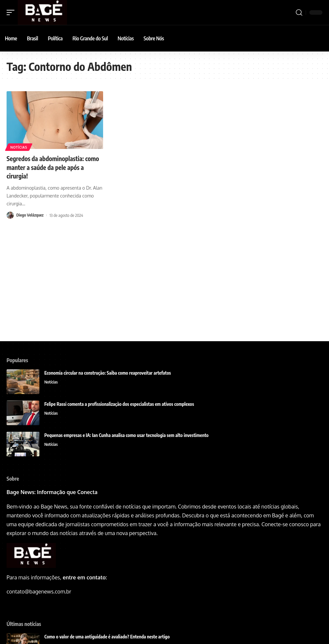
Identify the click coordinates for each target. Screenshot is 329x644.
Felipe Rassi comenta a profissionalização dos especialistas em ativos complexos (120, 404)
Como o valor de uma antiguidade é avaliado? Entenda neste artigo (107, 637)
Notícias (19, 147)
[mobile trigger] (12, 12)
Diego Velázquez (30, 215)
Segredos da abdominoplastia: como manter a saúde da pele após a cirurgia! (53, 167)
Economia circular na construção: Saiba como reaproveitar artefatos (108, 373)
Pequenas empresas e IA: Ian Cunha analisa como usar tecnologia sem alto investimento (126, 435)
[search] (299, 12)
